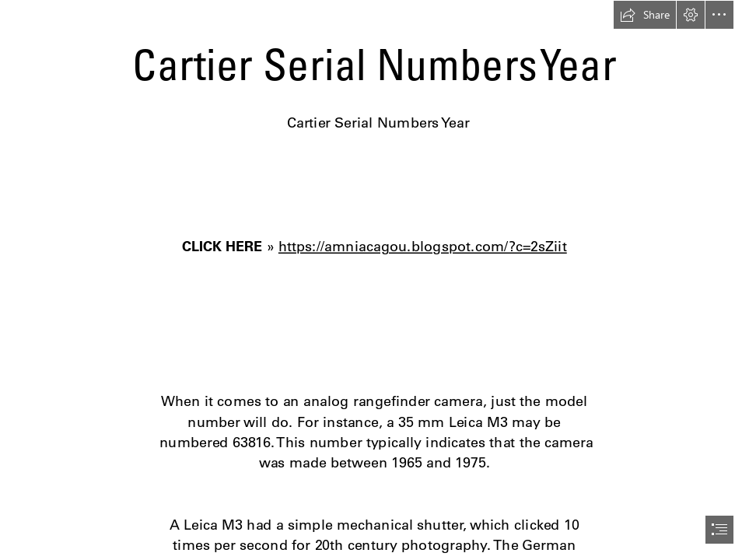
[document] (374, 280)
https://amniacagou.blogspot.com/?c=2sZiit (423, 246)
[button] (645, 15)
